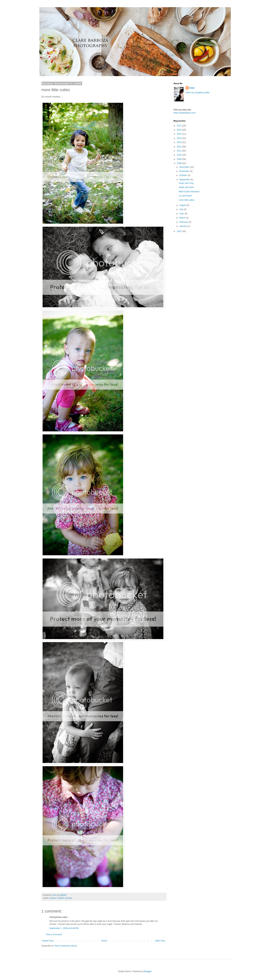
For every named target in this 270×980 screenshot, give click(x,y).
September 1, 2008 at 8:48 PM (64, 928)
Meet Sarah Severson (189, 192)
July (182, 209)
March (183, 218)
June (182, 214)
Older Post (160, 941)
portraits (69, 898)
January (183, 226)
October (183, 175)
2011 (179, 151)
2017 (179, 126)
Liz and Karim (185, 196)
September (185, 180)
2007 (179, 231)
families (61, 898)
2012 (179, 147)
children (53, 898)
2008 (179, 163)
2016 (179, 130)
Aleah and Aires (186, 187)
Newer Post (48, 941)
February (184, 222)
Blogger (148, 971)
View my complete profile (198, 93)
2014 (179, 138)
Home (104, 941)
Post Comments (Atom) (66, 946)
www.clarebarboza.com (185, 113)
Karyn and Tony (186, 183)
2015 (179, 134)
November (185, 171)
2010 (179, 155)
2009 (179, 159)
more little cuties (187, 200)
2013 (179, 142)
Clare (192, 88)
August (183, 205)
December (185, 167)
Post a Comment (54, 935)
